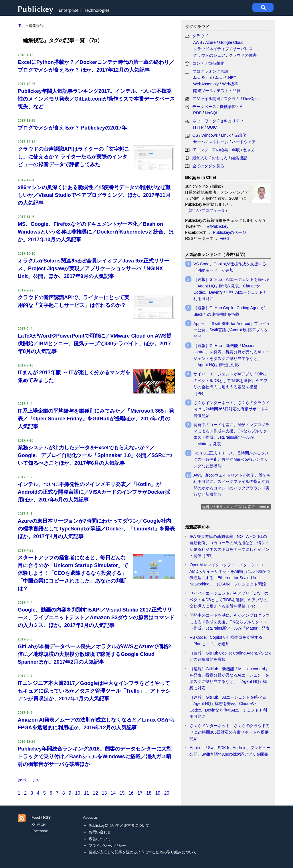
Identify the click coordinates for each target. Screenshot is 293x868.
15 (122, 793)
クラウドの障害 (243, 55)
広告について (100, 839)
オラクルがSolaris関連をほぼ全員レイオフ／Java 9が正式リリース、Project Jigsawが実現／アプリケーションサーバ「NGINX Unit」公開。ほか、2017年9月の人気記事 (93, 269)
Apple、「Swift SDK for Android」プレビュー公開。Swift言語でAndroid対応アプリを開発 (232, 330)
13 (104, 793)
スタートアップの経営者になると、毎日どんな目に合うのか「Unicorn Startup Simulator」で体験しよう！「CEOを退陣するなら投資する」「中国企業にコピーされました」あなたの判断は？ (73, 573)
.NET (231, 78)
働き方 (249, 150)
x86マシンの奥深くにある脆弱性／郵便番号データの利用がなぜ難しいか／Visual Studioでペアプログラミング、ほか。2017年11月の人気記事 (94, 195)
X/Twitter (39, 824)
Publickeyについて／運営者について (119, 825)
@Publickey (217, 226)
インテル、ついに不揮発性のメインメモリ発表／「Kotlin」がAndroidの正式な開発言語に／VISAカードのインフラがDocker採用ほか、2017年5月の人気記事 (94, 492)
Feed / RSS (41, 817)
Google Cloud (231, 42)
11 (86, 793)
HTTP (198, 127)
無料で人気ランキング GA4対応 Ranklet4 (234, 507)
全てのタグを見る (208, 166)
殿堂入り (200, 158)
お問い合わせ (100, 832)
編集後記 (239, 158)
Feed (224, 238)
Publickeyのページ (229, 232)
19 (158, 793)
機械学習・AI (232, 107)
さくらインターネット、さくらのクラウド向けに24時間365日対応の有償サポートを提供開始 (231, 409)
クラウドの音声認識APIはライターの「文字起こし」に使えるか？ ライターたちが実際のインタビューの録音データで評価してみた (74, 157)
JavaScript (202, 78)
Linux (226, 135)
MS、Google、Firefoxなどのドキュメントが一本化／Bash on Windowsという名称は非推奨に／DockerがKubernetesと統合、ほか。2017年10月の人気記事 (96, 232)
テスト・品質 (229, 91)
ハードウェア (244, 142)
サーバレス (243, 49)
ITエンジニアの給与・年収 (216, 150)
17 (140, 793)
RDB (197, 113)
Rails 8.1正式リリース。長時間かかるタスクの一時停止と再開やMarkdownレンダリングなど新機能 (231, 460)
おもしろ (220, 158)
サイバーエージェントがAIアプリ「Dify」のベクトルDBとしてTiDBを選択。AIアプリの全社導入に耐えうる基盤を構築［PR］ (229, 600)
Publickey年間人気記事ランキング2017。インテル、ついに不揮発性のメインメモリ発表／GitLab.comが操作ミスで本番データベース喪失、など (96, 99)
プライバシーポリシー (107, 846)
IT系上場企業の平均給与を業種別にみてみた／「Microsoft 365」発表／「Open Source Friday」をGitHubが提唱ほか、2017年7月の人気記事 (96, 419)
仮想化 (240, 135)
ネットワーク (204, 121)
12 (96, 793)
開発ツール (203, 91)
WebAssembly (206, 84)
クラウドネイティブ (211, 49)
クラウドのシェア (209, 55)
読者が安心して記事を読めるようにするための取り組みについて (143, 852)
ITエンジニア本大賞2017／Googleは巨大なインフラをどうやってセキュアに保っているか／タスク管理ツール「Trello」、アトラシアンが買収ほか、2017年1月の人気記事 (94, 691)
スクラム (232, 99)
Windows (210, 135)
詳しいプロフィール (207, 210)
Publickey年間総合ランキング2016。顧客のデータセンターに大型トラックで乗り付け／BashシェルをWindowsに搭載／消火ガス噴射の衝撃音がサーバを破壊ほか (95, 757)
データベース (204, 107)
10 (78, 793)
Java (219, 78)
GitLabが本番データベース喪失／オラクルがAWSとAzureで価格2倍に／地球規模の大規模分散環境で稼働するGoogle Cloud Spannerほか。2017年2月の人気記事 (94, 654)
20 (167, 793)
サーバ (199, 142)
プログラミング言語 (210, 71)
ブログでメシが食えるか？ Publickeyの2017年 (72, 128)
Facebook (40, 831)
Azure (210, 42)
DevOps (251, 99)
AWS (198, 42)
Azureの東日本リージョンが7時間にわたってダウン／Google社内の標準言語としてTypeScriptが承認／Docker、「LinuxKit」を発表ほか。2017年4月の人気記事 (96, 529)
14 (113, 793)
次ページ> (28, 780)
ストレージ (219, 142)
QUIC (212, 127)
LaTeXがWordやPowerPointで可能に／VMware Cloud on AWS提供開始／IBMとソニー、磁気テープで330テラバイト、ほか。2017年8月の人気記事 (95, 344)
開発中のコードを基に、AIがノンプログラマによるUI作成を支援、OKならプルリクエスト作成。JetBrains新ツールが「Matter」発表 (229, 622)
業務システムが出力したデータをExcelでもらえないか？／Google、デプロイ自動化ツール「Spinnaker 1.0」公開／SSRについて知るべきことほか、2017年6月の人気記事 (95, 455)
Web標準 (230, 84)
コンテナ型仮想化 (208, 63)
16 (131, 793)
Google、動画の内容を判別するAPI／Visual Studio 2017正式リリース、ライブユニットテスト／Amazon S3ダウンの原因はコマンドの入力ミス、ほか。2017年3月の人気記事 (96, 618)
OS (195, 135)
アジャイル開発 (206, 99)
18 (149, 793)
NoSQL (211, 113)
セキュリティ (232, 121)
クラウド (200, 36)
